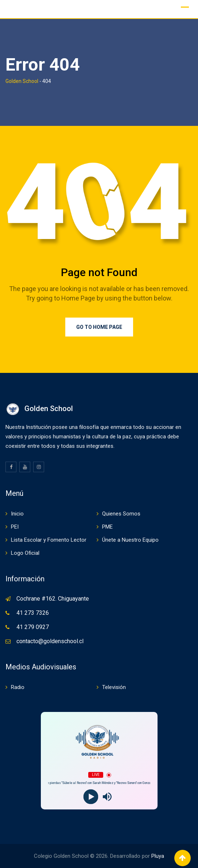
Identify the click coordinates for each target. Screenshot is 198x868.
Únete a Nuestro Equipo (130, 540)
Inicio (17, 514)
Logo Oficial (25, 553)
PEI (15, 527)
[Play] (91, 797)
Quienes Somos (121, 514)
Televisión (114, 687)
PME (107, 527)
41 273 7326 (33, 613)
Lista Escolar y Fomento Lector (49, 540)
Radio (18, 687)
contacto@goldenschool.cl (50, 641)
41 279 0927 (33, 627)
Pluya (158, 856)
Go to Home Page (99, 327)
